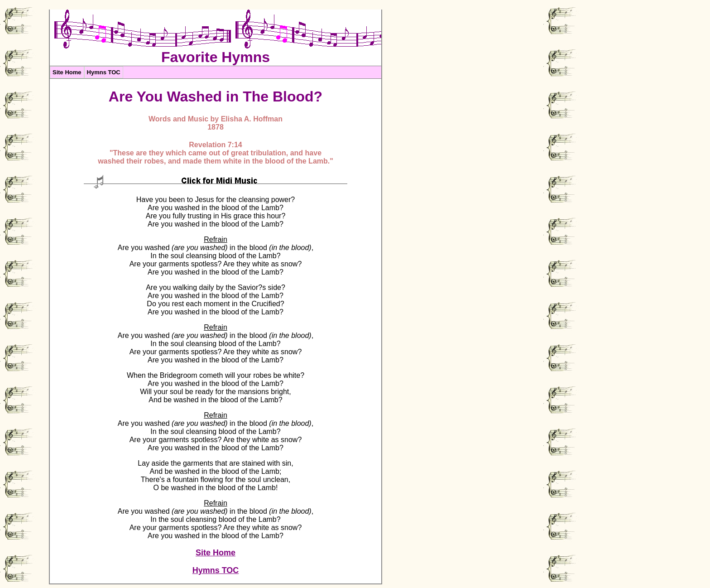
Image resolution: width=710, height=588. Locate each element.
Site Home (67, 72)
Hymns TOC (104, 72)
